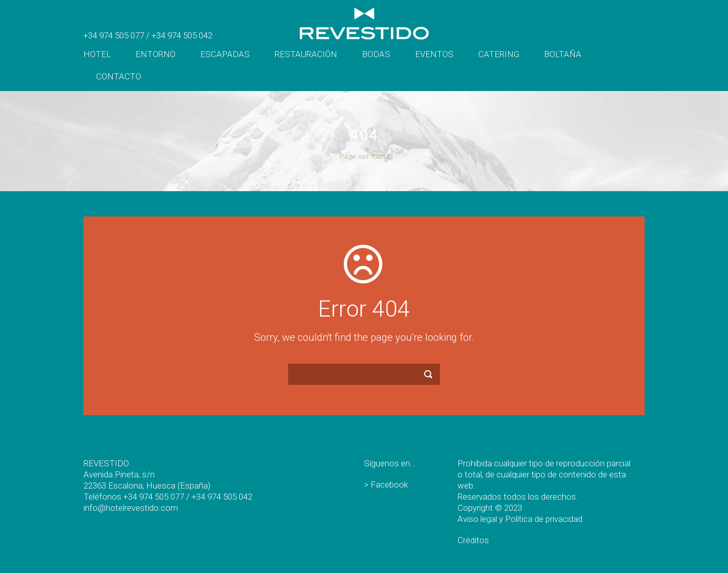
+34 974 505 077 (114, 35)
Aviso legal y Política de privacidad (520, 519)
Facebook (389, 484)
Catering (499, 54)
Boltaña (563, 54)
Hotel (97, 54)
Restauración (306, 54)
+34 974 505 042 (182, 35)
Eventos (434, 54)
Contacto (119, 76)
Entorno (155, 54)
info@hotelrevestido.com (131, 508)
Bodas (376, 54)
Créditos (473, 540)
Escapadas (225, 54)
